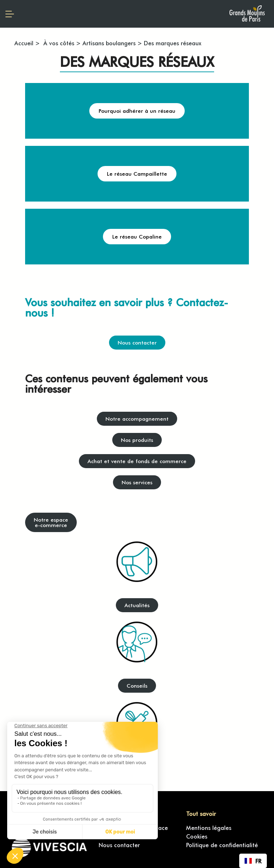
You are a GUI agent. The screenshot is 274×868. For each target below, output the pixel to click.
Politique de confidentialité (222, 845)
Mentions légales (209, 827)
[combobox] (253, 861)
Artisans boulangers (109, 43)
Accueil (24, 43)
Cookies (197, 836)
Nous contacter (119, 845)
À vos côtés (58, 43)
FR (253, 861)
